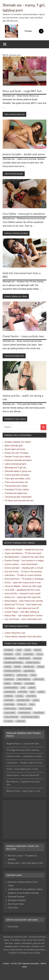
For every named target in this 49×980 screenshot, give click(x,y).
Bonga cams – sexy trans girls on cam (25, 863)
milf (23, 687)
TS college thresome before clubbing (23, 750)
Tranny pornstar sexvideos (17, 475)
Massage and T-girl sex (15, 468)
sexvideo (31, 696)
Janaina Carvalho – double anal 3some (24, 154)
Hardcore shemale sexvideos (16, 233)
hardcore (9, 679)
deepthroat (10, 658)
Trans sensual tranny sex (15, 114)
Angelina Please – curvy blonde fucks (23, 744)
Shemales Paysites (17, 900)
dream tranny (33, 662)
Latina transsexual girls (14, 174)
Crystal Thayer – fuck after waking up (22, 612)
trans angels (26, 708)
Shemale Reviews (16, 897)
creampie (29, 654)
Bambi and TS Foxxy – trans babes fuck (23, 605)
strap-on (22, 704)
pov (33, 692)
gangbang (29, 671)
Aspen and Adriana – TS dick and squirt (23, 553)
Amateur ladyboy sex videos (16, 296)
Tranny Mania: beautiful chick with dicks (23, 637)
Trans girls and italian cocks (18, 479)
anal (19, 650)
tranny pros (10, 708)
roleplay (9, 696)
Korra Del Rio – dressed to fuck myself (23, 594)
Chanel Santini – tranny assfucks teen (23, 336)
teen (32, 704)
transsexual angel (30, 717)
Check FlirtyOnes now (15, 633)
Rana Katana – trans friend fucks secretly (24, 601)
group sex (22, 675)
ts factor (9, 721)
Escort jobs (13, 927)
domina (38, 658)
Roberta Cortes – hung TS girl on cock (23, 791)
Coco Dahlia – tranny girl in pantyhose (24, 214)
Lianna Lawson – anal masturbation (21, 564)
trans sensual (11, 717)
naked (32, 687)
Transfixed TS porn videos (15, 419)
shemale (9, 700)
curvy (40, 654)
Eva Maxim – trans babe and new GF (22, 608)
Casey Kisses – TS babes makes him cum (24, 763)
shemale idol (23, 700)
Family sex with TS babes (17, 453)
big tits (38, 650)
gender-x (9, 675)
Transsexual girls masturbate (18, 497)
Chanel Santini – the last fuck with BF (23, 775)
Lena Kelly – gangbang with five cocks (22, 590)
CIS (18, 654)
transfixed (39, 713)
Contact (6, 964)
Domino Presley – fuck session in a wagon (24, 561)
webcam (21, 721)
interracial (39, 679)
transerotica (25, 713)
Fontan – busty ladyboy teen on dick (22, 769)
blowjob (9, 654)
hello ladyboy (24, 679)
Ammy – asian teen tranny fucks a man (23, 583)
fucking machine (13, 671)
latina (8, 683)
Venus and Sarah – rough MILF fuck (22, 91)
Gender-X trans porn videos (18, 457)
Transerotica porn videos (16, 486)
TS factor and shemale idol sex (19, 501)
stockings (9, 704)
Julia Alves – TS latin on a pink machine (23, 575)
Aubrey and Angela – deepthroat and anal (24, 550)
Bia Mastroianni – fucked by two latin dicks (24, 557)
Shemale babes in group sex (18, 471)
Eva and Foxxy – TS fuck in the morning (23, 572)
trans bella (10, 713)
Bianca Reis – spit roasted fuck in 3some (24, 616)
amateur (9, 650)
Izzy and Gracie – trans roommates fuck (23, 619)
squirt (36, 700)
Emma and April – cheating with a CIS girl (24, 568)
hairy (33, 675)
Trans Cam (13, 908)
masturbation (11, 687)
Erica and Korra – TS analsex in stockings (24, 579)
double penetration (14, 662)
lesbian (18, 683)
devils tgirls (25, 658)
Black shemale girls (14, 446)
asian (28, 650)
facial (18, 667)
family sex (29, 667)
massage (30, 683)
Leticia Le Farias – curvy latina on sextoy (24, 756)
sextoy (20, 696)
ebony (8, 667)
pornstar (23, 692)
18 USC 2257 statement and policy (25, 964)
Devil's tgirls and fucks (15, 449)
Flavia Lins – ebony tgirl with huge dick (23, 597)
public (41, 692)
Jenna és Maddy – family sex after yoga (23, 586)
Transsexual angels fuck (14, 356)
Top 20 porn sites (16, 904)
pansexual (10, 692)
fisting (41, 667)
